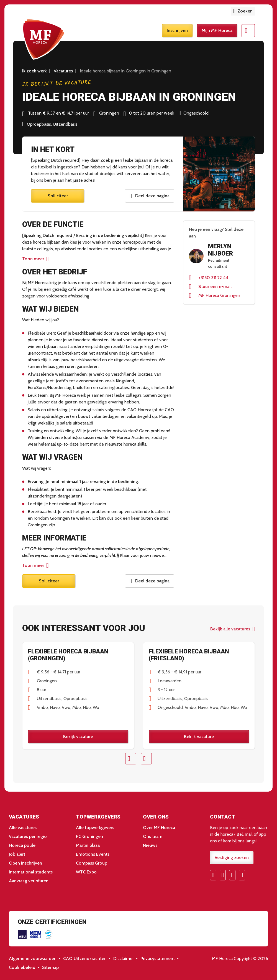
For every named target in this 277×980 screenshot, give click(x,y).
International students (31, 872)
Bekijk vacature (78, 737)
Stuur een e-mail (215, 286)
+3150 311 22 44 (213, 278)
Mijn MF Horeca (217, 31)
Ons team (153, 837)
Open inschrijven (25, 863)
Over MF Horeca (159, 828)
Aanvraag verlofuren (29, 881)
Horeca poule (22, 846)
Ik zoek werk (34, 71)
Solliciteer (58, 196)
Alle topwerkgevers (95, 828)
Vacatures (63, 71)
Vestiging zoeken (232, 858)
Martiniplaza (88, 846)
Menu (248, 31)
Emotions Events (93, 854)
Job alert (17, 854)
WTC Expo (86, 872)
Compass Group (92, 863)
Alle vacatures (23, 828)
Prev (131, 759)
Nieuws (150, 846)
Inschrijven (177, 31)
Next (146, 759)
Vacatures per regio (28, 837)
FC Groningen (89, 837)
